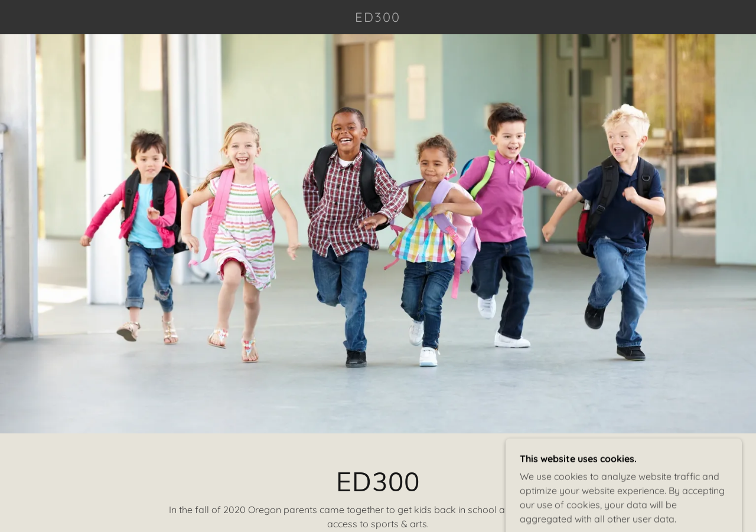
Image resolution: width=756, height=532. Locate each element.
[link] (378, 18)
